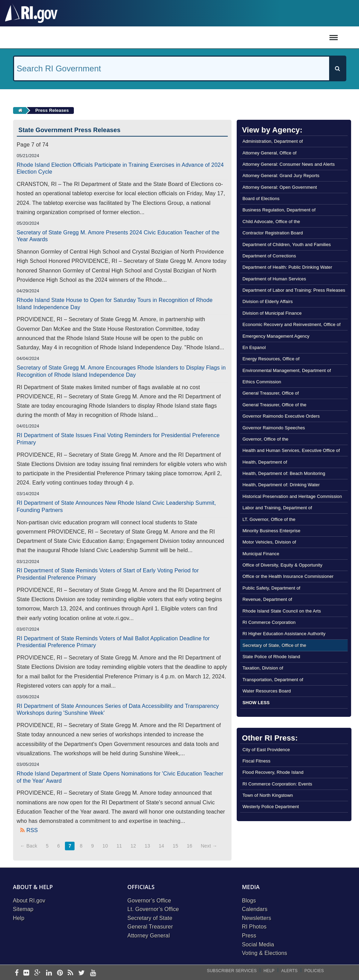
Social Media (258, 944)
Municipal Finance (261, 554)
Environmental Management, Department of (287, 370)
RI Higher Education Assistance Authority (284, 634)
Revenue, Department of (267, 599)
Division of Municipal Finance (272, 313)
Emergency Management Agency (276, 336)
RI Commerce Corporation (269, 622)
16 (190, 846)
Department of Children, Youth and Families (287, 244)
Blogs (249, 901)
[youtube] (93, 973)
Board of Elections (261, 199)
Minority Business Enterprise (272, 531)
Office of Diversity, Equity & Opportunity (283, 565)
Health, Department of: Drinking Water (281, 485)
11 (119, 846)
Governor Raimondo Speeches (274, 428)
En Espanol (254, 347)
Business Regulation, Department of (279, 210)
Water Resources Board (267, 691)
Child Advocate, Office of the (271, 221)
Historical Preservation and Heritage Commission (292, 496)
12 (133, 846)
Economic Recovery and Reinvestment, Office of (292, 324)
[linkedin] (49, 973)
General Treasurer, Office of (271, 393)
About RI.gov (29, 901)
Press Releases (52, 110)
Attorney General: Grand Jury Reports (281, 176)
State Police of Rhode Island (271, 657)
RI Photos (254, 927)
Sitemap (23, 909)
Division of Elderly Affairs (268, 301)
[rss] (70, 973)
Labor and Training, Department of (277, 508)
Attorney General (149, 936)
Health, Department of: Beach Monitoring (284, 473)
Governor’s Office (149, 901)
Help (19, 918)
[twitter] (82, 973)
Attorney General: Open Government (280, 187)
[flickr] (26, 973)
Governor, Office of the (266, 439)
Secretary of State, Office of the (274, 645)
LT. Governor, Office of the (269, 519)
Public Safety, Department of (271, 588)
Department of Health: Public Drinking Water (287, 267)
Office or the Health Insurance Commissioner (288, 576)
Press (249, 936)
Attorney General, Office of (270, 153)
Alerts (289, 971)
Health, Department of (265, 462)
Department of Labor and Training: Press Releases (294, 290)
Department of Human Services (274, 279)
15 (176, 846)
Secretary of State (150, 918)
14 (161, 846)
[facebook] (17, 973)
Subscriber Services (232, 971)
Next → (209, 846)
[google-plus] (38, 973)
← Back (29, 846)
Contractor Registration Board (273, 233)
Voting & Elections (265, 953)
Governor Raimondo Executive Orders (281, 416)
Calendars (255, 909)
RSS (32, 830)
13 (147, 846)
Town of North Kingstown (268, 795)
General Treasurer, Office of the (274, 405)
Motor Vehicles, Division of (269, 542)
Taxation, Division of (263, 668)
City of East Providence (266, 750)
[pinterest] (60, 973)
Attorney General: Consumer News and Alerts (289, 164)
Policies (314, 971)
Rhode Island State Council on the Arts (282, 611)
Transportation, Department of (273, 680)
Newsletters (256, 918)
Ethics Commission (262, 382)
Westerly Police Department (271, 807)
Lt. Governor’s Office (153, 909)
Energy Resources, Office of (271, 359)
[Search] (337, 68)
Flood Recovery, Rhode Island (273, 772)
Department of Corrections (269, 256)
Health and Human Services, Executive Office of (291, 450)
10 (105, 846)
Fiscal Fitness (256, 761)
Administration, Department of (273, 141)
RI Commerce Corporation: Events (277, 784)
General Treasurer (150, 927)
